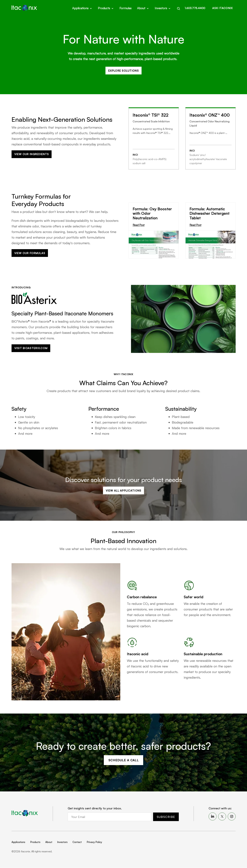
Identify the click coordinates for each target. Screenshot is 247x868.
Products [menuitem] (35, 842)
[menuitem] (213, 817)
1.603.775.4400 (195, 8)
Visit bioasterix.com (31, 348)
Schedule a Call (124, 760)
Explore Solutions (123, 71)
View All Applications (124, 491)
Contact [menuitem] (77, 842)
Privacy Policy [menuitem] (94, 842)
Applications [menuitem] (18, 842)
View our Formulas (30, 253)
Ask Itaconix (222, 8)
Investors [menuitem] (62, 842)
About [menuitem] (49, 842)
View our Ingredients (32, 154)
